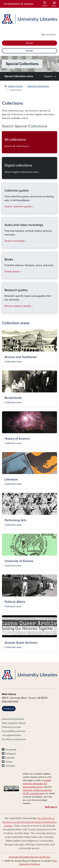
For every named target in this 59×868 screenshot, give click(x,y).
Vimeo (9, 762)
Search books (4, 276)
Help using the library (14, 723)
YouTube (10, 766)
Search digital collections (4, 176)
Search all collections (4, 150)
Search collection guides (4, 211)
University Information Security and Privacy (30, 857)
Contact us (9, 709)
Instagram (11, 754)
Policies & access (11, 727)
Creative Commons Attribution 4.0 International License (37, 784)
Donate (29, 51)
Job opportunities (12, 735)
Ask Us (30, 43)
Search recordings (4, 245)
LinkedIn (10, 758)
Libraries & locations (13, 719)
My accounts (49, 35)
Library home (15, 86)
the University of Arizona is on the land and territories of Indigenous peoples (29, 822)
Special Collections (38, 86)
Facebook (11, 750)
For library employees (14, 739)
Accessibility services (14, 731)
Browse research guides (4, 310)
